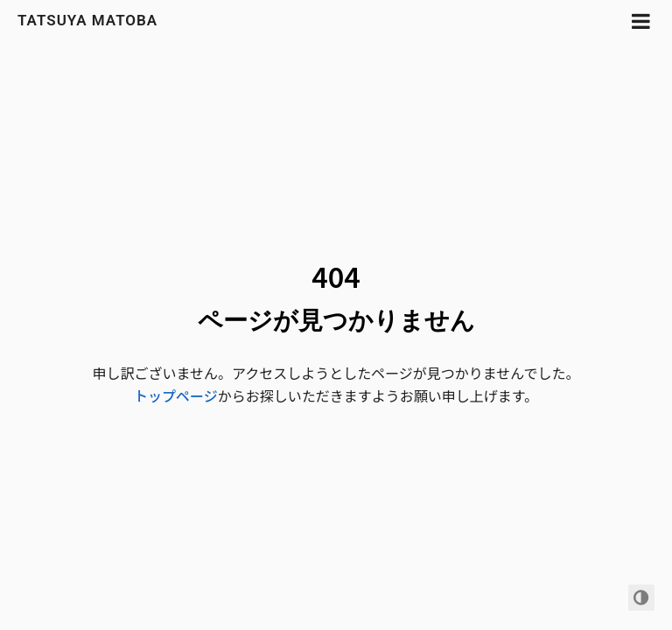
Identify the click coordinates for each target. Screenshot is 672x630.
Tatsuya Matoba (87, 20)
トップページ (176, 395)
